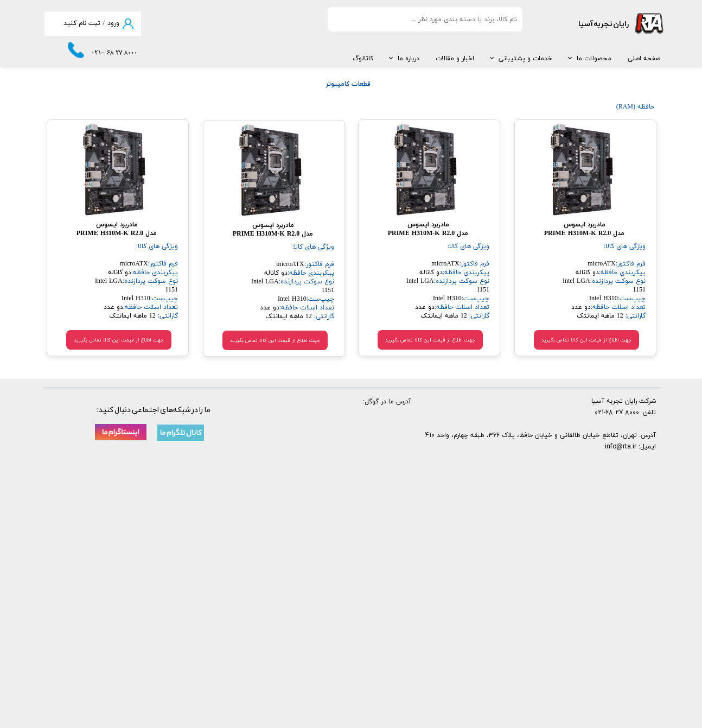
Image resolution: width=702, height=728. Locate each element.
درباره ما (409, 59)
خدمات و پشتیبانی (525, 59)
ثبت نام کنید (82, 23)
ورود (113, 23)
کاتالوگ (363, 59)
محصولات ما (594, 59)
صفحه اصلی (644, 59)
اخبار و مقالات (455, 59)
